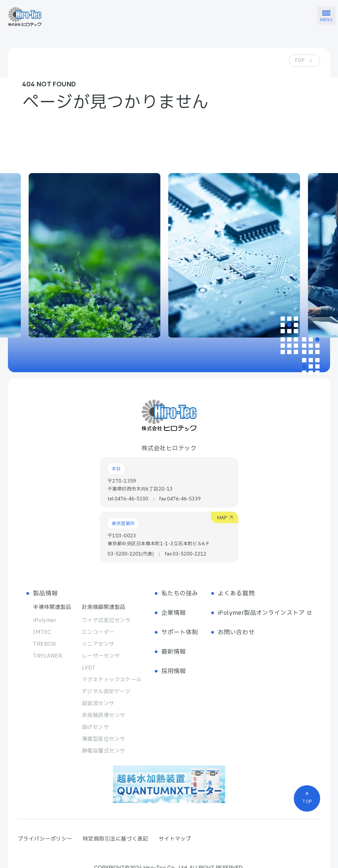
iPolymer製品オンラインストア (265, 613)
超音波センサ (98, 703)
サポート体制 (180, 632)
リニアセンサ (98, 644)
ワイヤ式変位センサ (106, 620)
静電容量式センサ (104, 751)
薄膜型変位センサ (104, 739)
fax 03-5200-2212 (186, 554)
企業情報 (174, 613)
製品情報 (45, 594)
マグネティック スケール (112, 680)
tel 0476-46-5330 (128, 499)
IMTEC (42, 632)
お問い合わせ (236, 632)
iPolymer (45, 620)
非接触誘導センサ (104, 715)
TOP (300, 60)
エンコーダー (98, 632)
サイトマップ (175, 839)
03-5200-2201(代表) (131, 554)
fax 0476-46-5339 (180, 499)
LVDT (89, 668)
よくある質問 (236, 594)
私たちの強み (180, 594)
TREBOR (44, 644)
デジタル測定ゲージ (106, 692)
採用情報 (174, 671)
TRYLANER (48, 656)
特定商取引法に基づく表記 (116, 839)
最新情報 (174, 652)
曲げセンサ (95, 727)
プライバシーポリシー (45, 839)
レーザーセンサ (101, 656)
